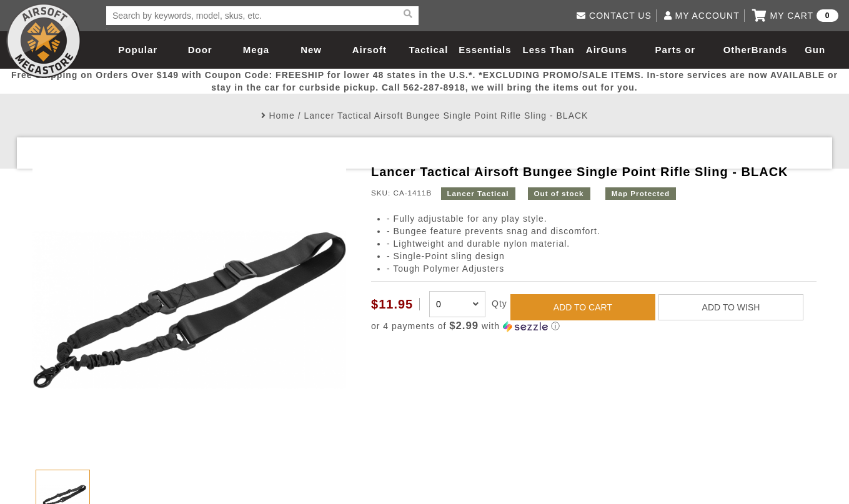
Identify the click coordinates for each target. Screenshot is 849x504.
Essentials (485, 50)
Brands (770, 50)
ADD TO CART (583, 307)
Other (737, 50)
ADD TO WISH (731, 307)
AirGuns (607, 50)
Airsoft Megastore (44, 41)
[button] (594, 326)
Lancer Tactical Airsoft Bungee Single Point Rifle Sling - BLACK (446, 116)
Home (281, 116)
